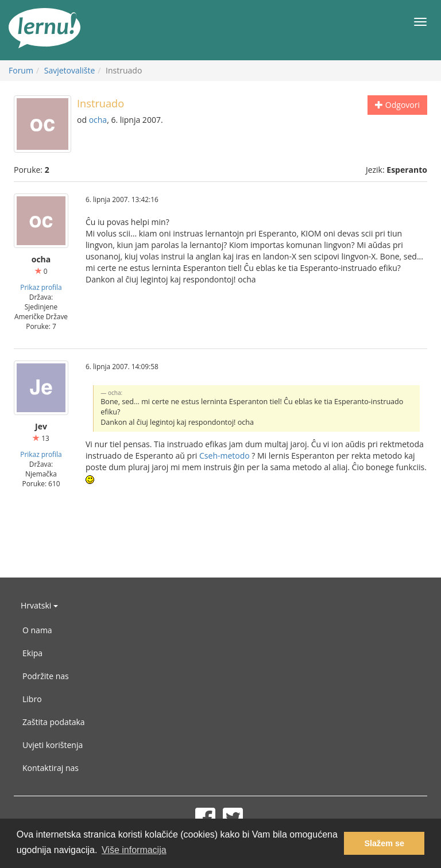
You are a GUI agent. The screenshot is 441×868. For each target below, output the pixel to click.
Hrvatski (39, 605)
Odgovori (397, 105)
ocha (98, 120)
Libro (32, 699)
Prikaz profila (41, 287)
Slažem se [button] (384, 843)
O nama (37, 630)
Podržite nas (46, 676)
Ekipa (32, 653)
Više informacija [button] (134, 850)
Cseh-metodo (225, 456)
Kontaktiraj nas (51, 768)
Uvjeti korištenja (53, 745)
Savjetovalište (70, 70)
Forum (21, 70)
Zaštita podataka (54, 722)
